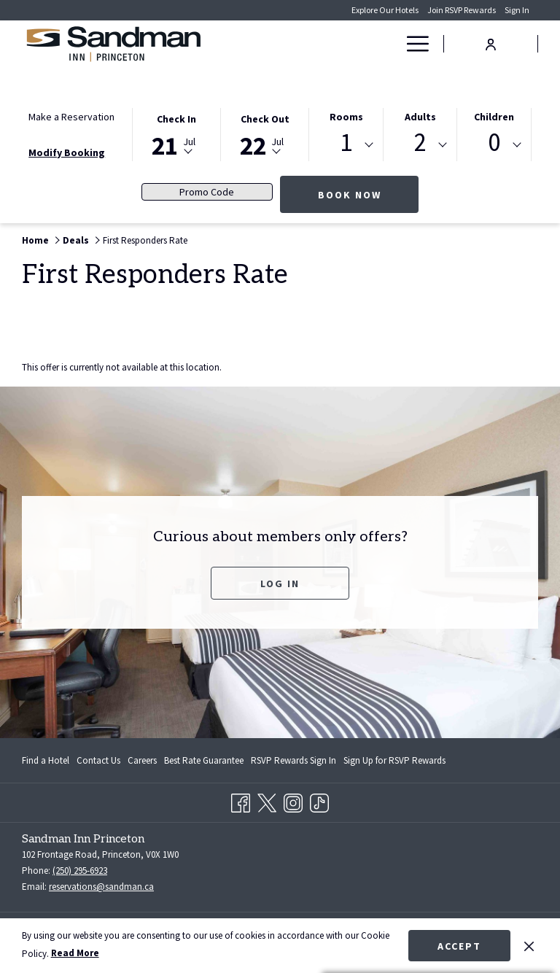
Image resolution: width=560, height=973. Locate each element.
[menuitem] (323, 44)
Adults (420, 117)
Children (494, 117)
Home (35, 240)
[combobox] (346, 145)
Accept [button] (459, 946)
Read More (75, 953)
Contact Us (98, 760)
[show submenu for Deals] (390, 44)
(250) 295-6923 (80, 871)
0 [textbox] (494, 143)
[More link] (412, 44)
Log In (280, 584)
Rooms (346, 117)
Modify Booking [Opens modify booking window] (67, 152)
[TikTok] (319, 801)
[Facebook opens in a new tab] (241, 801)
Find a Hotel (46, 760)
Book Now (369, 194)
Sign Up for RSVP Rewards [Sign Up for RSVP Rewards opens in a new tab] (394, 763)
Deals (76, 240)
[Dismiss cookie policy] (529, 945)
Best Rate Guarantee (204, 760)
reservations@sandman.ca (101, 887)
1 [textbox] (346, 143)
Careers (142, 760)
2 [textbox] (420, 143)
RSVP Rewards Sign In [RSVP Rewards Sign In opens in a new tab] (293, 763)
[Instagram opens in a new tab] (293, 801)
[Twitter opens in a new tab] (267, 801)
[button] (176, 133)
